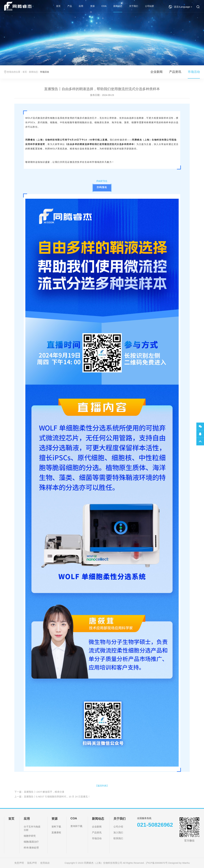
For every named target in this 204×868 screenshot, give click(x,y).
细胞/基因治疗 (31, 842)
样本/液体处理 (31, 848)
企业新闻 (157, 72)
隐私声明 (32, 863)
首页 (58, 6)
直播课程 (56, 832)
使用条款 (45, 863)
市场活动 (194, 72)
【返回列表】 (102, 786)
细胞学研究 (30, 836)
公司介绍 (118, 827)
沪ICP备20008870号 (157, 863)
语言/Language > (180, 7)
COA (104, 6)
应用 (81, 6)
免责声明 (19, 863)
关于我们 (134, 6)
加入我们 (118, 832)
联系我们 (118, 838)
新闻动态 (118, 6)
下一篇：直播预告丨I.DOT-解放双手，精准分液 (39, 792)
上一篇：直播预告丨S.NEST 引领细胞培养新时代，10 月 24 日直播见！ (52, 797)
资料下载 (56, 827)
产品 (70, 6)
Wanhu (186, 863)
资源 (92, 6)
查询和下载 (76, 826)
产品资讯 (175, 72)
